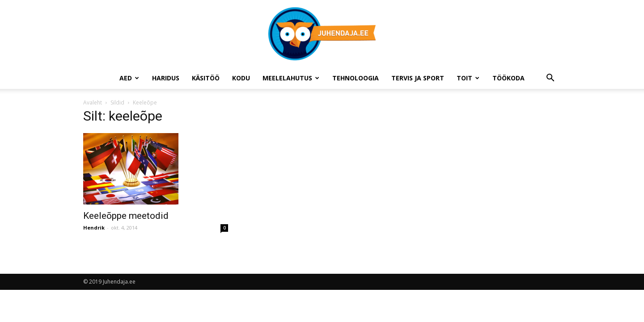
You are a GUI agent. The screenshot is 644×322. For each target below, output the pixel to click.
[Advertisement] (491, 174)
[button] (550, 79)
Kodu (241, 78)
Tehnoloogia (356, 78)
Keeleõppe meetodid (126, 216)
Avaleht (93, 102)
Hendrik (94, 228)
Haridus (166, 78)
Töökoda (508, 78)
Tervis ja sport (418, 78)
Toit (468, 78)
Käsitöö (206, 78)
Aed (129, 78)
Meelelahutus (291, 78)
